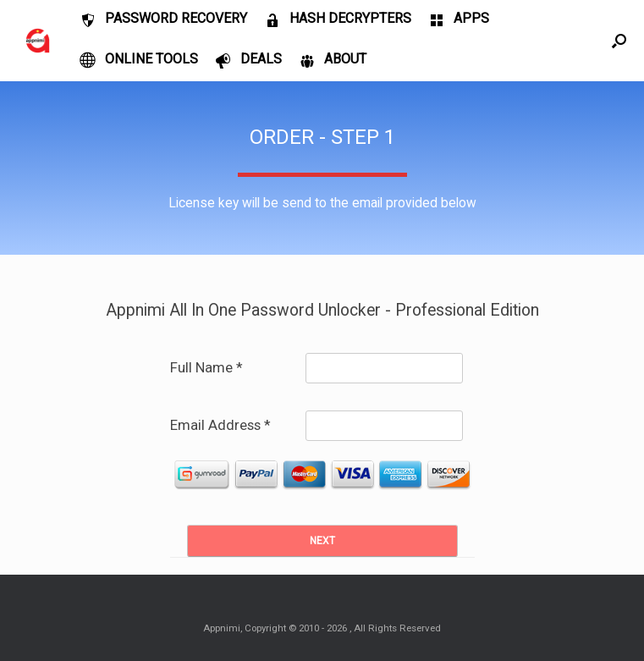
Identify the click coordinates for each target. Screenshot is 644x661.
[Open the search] (619, 41)
